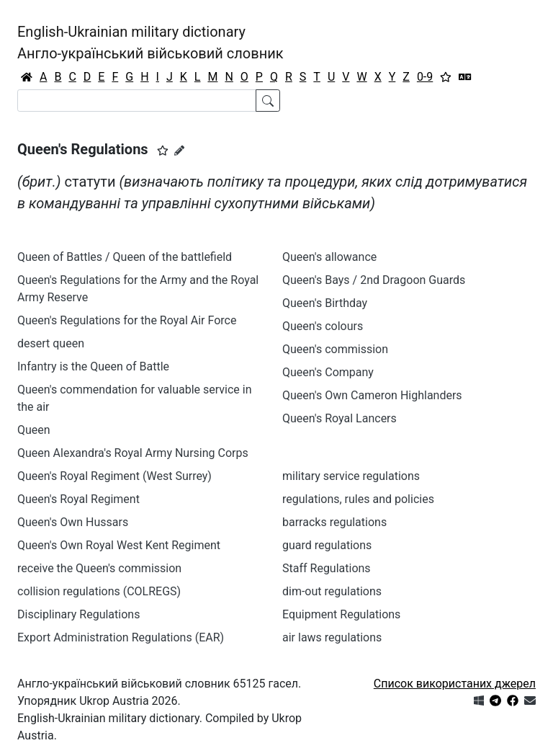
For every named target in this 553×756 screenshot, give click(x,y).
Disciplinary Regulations (78, 614)
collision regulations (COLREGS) (99, 591)
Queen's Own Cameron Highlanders (372, 395)
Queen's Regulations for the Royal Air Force (127, 320)
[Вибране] (446, 77)
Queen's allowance (329, 257)
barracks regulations (334, 522)
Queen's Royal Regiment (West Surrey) (114, 476)
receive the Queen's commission (99, 568)
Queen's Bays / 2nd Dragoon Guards (374, 280)
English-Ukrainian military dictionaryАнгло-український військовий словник (150, 43)
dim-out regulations (332, 591)
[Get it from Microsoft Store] (479, 701)
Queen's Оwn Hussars (73, 522)
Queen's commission (335, 349)
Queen (34, 430)
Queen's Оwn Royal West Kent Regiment (119, 545)
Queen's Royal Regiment (78, 499)
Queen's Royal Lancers (340, 418)
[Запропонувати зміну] (179, 151)
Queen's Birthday (325, 303)
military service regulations (351, 476)
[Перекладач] (465, 77)
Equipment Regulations (341, 614)
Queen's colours (323, 326)
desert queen (51, 343)
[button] (163, 151)
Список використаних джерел (455, 684)
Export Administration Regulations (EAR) (121, 637)
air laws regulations (332, 637)
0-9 (425, 77)
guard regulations (327, 545)
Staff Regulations (327, 568)
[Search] (137, 101)
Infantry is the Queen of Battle (93, 366)
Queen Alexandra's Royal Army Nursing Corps (133, 453)
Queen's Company (328, 372)
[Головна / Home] (27, 77)
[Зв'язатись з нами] (530, 701)
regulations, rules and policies (358, 499)
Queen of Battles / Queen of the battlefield (125, 257)
